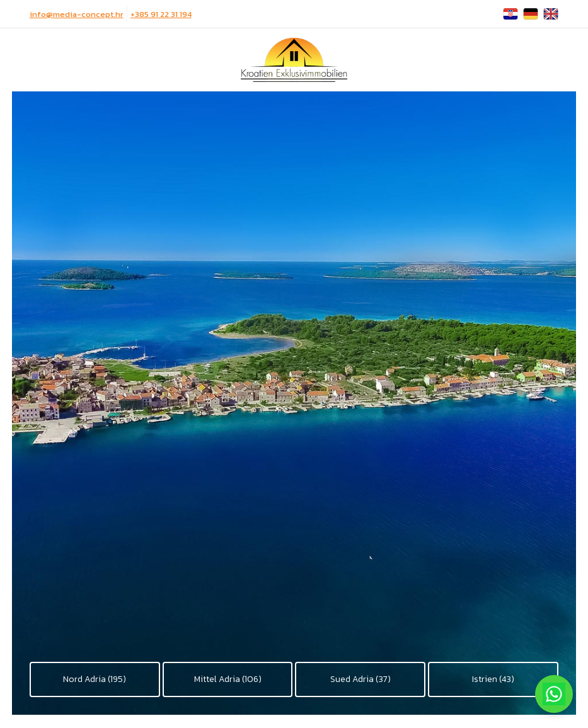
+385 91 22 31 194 (161, 14)
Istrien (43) (493, 679)
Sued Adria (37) (360, 679)
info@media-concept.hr (77, 14)
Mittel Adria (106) (228, 679)
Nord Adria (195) (95, 679)
